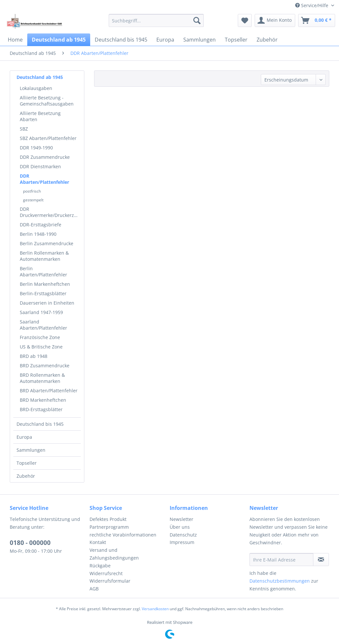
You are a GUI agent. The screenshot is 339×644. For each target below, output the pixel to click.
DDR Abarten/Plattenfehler (44, 179)
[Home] (15, 40)
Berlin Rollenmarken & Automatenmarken (44, 256)
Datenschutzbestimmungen (280, 581)
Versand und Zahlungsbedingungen (114, 554)
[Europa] (165, 40)
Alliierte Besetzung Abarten (40, 116)
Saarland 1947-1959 (41, 312)
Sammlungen (31, 450)
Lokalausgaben (36, 88)
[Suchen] (197, 20)
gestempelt (33, 200)
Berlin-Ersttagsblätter (43, 293)
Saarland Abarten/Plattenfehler (43, 325)
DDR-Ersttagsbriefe (41, 225)
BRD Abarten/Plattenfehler (49, 391)
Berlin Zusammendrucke (47, 243)
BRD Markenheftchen (43, 400)
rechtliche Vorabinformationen (123, 535)
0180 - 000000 (30, 543)
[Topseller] (236, 40)
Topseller (27, 463)
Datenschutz (183, 535)
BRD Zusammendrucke (45, 366)
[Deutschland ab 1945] (59, 40)
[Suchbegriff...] (156, 20)
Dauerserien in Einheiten (47, 303)
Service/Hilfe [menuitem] (312, 5)
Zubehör (26, 476)
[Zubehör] (267, 40)
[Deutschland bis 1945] (121, 40)
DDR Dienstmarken (40, 166)
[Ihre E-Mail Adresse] (281, 560)
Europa (24, 437)
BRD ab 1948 (34, 356)
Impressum (182, 542)
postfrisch (32, 191)
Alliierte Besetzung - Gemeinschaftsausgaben (47, 101)
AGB (94, 589)
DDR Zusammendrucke (45, 157)
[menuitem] (156, 20)
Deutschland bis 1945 (40, 424)
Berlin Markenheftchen (45, 284)
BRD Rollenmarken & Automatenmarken (42, 378)
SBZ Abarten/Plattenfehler (48, 138)
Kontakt (98, 542)
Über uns (180, 527)
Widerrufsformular (110, 581)
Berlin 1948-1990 (38, 234)
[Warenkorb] (317, 20)
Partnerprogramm (109, 527)
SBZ (24, 129)
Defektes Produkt (108, 519)
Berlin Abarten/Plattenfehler (43, 271)
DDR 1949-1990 (36, 148)
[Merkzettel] (245, 20)
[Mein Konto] (275, 20)
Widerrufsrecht (106, 573)
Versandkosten (155, 609)
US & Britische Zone (41, 347)
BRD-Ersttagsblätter (41, 409)
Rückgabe (100, 566)
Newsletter (182, 519)
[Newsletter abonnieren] (321, 560)
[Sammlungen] (200, 40)
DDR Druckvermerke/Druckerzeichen (50, 212)
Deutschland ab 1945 (40, 77)
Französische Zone (40, 337)
